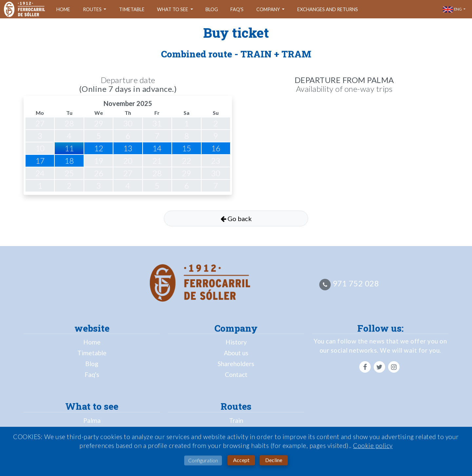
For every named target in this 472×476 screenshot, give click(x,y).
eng (453, 10)
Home (63, 9)
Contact (236, 374)
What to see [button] (173, 9)
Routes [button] (93, 9)
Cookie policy (373, 447)
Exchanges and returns (328, 9)
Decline (274, 461)
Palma (92, 420)
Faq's (237, 9)
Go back (236, 218)
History (236, 342)
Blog (212, 9)
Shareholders (236, 364)
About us (236, 353)
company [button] (269, 9)
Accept (241, 461)
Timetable (132, 9)
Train (236, 420)
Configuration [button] (203, 461)
